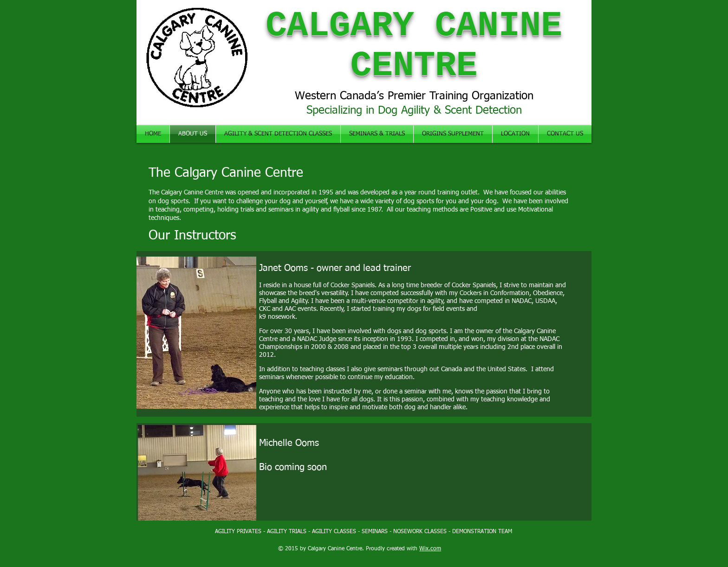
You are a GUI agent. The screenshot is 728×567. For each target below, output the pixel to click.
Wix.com (430, 549)
